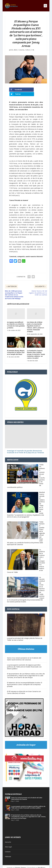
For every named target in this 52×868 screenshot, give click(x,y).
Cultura (28, 50)
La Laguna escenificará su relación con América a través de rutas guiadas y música (16, 321)
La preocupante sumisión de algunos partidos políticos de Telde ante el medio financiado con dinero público (24, 662)
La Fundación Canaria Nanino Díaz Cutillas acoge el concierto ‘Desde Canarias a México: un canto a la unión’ (36, 350)
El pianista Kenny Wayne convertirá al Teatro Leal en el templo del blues (16, 348)
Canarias (21, 50)
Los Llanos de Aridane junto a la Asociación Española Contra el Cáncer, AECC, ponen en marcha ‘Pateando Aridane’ (35, 322)
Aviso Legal (8, 842)
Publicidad (8, 852)
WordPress (42, 863)
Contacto (8, 847)
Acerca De (8, 838)
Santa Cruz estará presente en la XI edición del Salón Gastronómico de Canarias (24, 654)
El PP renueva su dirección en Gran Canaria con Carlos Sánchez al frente (24, 688)
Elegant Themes (21, 863)
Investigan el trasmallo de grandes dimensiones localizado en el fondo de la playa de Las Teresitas (25, 447)
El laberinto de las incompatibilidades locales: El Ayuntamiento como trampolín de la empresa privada (25, 680)
